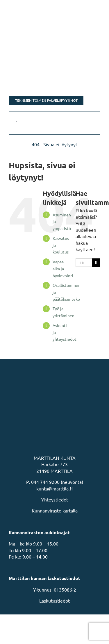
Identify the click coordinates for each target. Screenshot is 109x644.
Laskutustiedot (54, 601)
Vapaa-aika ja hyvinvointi (63, 269)
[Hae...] (84, 263)
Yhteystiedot (55, 499)
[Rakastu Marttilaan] (54, 79)
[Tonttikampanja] (54, 48)
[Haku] (96, 263)
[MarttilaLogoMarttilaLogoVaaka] (52, 8)
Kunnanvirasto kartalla (55, 510)
